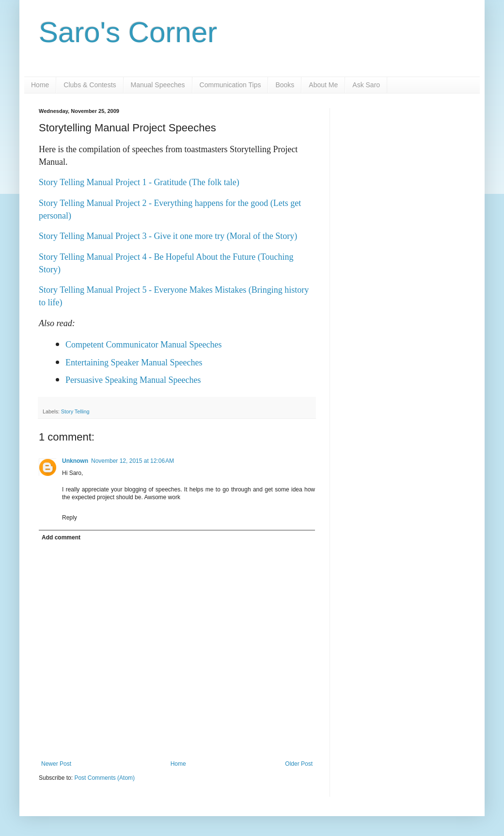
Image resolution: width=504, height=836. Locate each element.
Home (40, 85)
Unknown (75, 461)
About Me (323, 85)
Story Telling (75, 411)
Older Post (299, 764)
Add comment (61, 537)
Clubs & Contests (90, 85)
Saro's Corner (128, 32)
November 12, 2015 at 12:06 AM (133, 461)
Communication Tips (230, 85)
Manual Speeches (158, 85)
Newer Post (56, 764)
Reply (70, 518)
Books (285, 85)
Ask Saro (366, 85)
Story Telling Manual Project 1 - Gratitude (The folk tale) (139, 182)
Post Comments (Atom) (104, 778)
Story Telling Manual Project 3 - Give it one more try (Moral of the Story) (168, 236)
